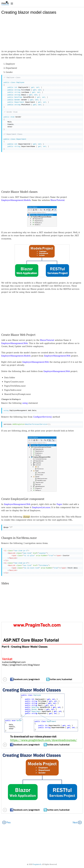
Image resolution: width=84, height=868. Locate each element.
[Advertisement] (42, 33)
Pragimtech (37, 864)
